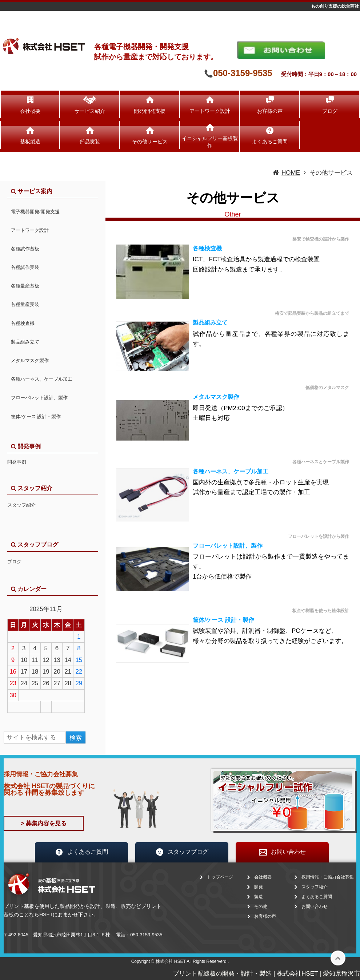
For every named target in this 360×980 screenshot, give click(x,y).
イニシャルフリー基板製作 (210, 142)
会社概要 (30, 111)
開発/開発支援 (150, 111)
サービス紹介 (90, 111)
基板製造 (30, 142)
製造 (259, 897)
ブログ (330, 111)
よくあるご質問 (270, 142)
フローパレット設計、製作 (228, 546)
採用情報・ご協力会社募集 (328, 877)
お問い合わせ (282, 852)
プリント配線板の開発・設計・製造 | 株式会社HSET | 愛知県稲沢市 (266, 974)
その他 (261, 906)
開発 (259, 887)
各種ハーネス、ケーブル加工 (231, 471)
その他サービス (150, 142)
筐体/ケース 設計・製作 (223, 620)
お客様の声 (270, 111)
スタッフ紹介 (21, 505)
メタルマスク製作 (216, 397)
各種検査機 (207, 248)
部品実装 (90, 142)
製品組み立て (210, 323)
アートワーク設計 (210, 111)
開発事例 (17, 462)
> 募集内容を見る (44, 823)
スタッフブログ (182, 852)
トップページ (220, 877)
